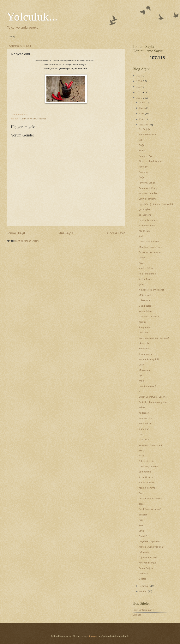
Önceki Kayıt (116, 233)
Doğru (142, 145)
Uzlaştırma (144, 301)
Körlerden (144, 413)
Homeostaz (145, 349)
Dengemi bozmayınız (150, 252)
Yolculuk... (32, 17)
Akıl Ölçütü (144, 231)
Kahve (142, 408)
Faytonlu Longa (147, 183)
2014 (139, 81)
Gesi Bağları (145, 306)
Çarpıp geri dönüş (148, 188)
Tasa (141, 504)
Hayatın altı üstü (147, 386)
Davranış (143, 172)
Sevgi (141, 451)
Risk (141, 263)
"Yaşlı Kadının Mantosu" (151, 499)
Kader (142, 236)
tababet (42, 119)
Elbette (142, 579)
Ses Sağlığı (144, 129)
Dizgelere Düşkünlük (149, 542)
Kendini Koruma (147, 488)
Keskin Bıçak (145, 279)
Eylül (142, 119)
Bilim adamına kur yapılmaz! (154, 338)
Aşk (141, 376)
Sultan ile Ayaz (146, 483)
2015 (139, 76)
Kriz (141, 391)
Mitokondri (145, 370)
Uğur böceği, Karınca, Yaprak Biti (156, 204)
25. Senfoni (145, 215)
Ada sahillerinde (147, 274)
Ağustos (144, 125)
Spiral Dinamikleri (148, 135)
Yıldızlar (143, 515)
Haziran (144, 591)
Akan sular (144, 343)
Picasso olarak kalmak (151, 161)
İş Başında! (144, 552)
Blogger (93, 636)
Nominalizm (145, 424)
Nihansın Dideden (148, 193)
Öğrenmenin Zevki (148, 558)
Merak (142, 151)
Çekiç (142, 365)
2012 (139, 92)
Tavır (141, 525)
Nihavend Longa (147, 563)
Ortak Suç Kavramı (148, 467)
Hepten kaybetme (148, 220)
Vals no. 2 (144, 440)
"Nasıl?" (143, 536)
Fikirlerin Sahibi (147, 226)
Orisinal (137, 615)
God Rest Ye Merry (149, 317)
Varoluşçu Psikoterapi (150, 445)
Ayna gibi (144, 167)
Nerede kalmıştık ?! (149, 360)
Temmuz (144, 586)
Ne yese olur (145, 418)
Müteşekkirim (146, 295)
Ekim (142, 114)
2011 (139, 98)
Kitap (141, 456)
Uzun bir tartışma (148, 199)
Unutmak (144, 333)
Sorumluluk (145, 472)
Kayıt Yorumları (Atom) (27, 241)
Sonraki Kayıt (16, 233)
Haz (141, 434)
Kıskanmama (146, 354)
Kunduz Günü (146, 268)
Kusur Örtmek (146, 477)
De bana (143, 574)
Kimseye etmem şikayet (151, 290)
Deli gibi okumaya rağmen (153, 402)
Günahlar (144, 429)
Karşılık (142, 322)
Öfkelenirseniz (146, 461)
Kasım (143, 108)
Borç (141, 493)
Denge (142, 258)
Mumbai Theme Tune (150, 247)
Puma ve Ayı (145, 156)
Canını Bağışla (146, 568)
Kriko (141, 381)
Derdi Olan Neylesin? (150, 509)
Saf (140, 140)
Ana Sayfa (66, 233)
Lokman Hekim (28, 119)
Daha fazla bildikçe (149, 242)
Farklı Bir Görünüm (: (143, 610)
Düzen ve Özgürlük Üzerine (153, 397)
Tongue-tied (145, 327)
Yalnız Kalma (145, 311)
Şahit (141, 284)
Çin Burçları (145, 210)
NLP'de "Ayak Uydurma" (151, 547)
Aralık (143, 103)
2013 (139, 87)
